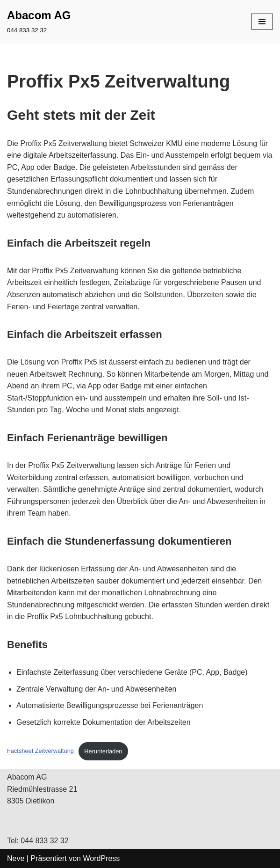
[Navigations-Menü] (262, 22)
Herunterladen (103, 751)
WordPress (101, 858)
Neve (16, 858)
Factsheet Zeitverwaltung (40, 751)
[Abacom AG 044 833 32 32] (39, 22)
